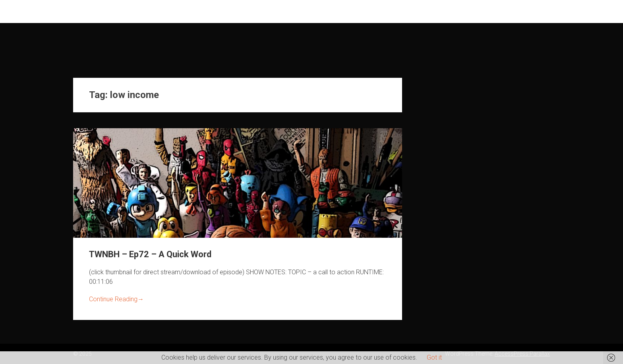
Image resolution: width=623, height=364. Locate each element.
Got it (434, 357)
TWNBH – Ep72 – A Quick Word (150, 254)
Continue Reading (116, 299)
